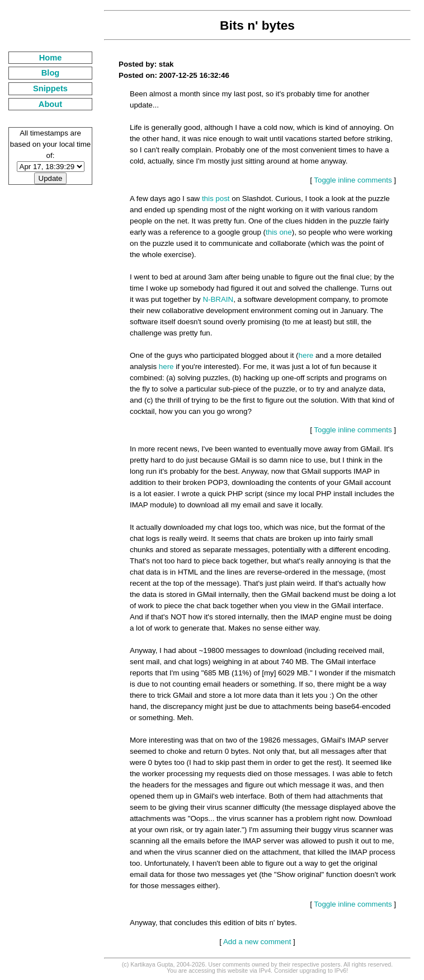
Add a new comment (257, 942)
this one (279, 232)
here (306, 355)
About (50, 104)
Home (51, 58)
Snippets (50, 88)
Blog (51, 73)
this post (216, 199)
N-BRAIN (218, 299)
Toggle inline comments (353, 180)
